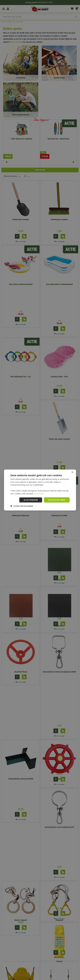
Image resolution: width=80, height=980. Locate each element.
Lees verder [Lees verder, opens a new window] (39, 493)
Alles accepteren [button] (57, 500)
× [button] (72, 472)
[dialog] (40, 490)
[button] (22, 506)
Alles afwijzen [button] (31, 500)
